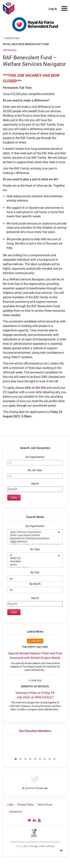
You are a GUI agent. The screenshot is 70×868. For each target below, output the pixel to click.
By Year (35, 572)
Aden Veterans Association (33, 532)
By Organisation (35, 457)
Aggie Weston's (33, 542)
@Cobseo (30, 788)
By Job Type (35, 470)
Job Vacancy (10, 50)
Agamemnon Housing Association (33, 538)
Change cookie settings (42, 846)
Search (35, 484)
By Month (35, 584)
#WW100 (33, 558)
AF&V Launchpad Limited (33, 535)
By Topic (35, 549)
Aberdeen (33, 561)
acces (33, 565)
